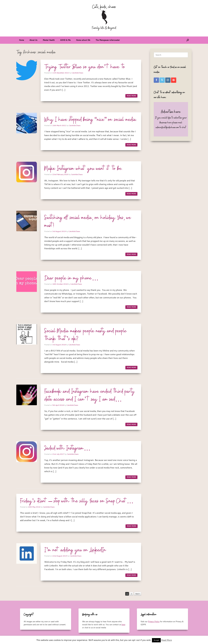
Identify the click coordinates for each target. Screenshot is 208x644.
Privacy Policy (154, 622)
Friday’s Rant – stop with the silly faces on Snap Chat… (77, 501)
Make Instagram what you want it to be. (83, 169)
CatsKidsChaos (77, 73)
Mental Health (49, 40)
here (123, 625)
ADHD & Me (65, 40)
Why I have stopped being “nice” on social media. (91, 120)
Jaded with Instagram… (67, 448)
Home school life (83, 40)
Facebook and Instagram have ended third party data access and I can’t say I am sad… (89, 396)
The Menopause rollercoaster (108, 40)
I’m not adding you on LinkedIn (75, 550)
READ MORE (131, 96)
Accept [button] (156, 640)
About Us (33, 40)
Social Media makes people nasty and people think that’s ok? (86, 335)
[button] (188, 40)
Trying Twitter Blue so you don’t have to (85, 67)
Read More (167, 640)
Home (22, 40)
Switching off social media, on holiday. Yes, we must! (88, 222)
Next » (138, 594)
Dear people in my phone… (71, 278)
